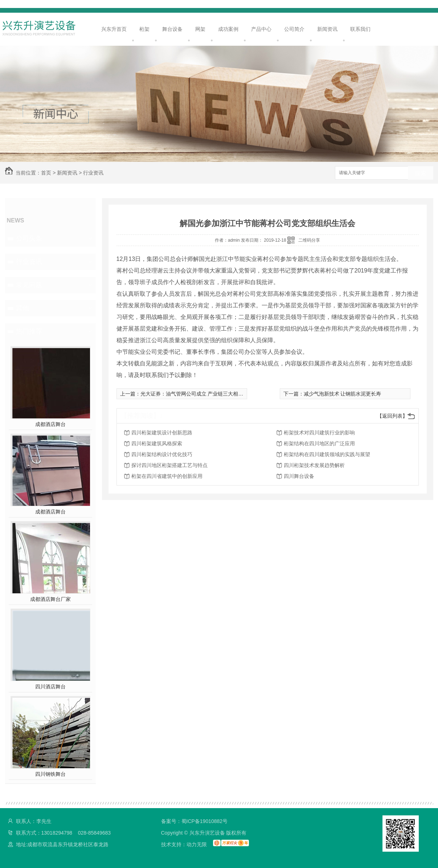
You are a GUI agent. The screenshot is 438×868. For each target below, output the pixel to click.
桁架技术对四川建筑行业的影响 (319, 433)
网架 (200, 29)
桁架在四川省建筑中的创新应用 (167, 476)
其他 (22, 308)
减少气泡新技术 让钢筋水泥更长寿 (343, 394)
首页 (46, 173)
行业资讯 (93, 173)
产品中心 (261, 29)
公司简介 (294, 29)
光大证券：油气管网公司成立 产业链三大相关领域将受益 (205, 394)
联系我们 (360, 29)
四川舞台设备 (299, 476)
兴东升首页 (114, 29)
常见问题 (29, 285)
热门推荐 (29, 331)
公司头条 (29, 238)
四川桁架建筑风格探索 (157, 443)
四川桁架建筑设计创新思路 (162, 433)
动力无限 (197, 844)
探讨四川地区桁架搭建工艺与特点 (169, 465)
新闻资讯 (327, 29)
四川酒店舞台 (50, 687)
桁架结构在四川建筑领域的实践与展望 (327, 454)
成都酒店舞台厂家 (50, 599)
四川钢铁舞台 (50, 774)
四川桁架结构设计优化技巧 (162, 454)
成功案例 (228, 29)
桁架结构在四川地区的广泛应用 (319, 443)
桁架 (144, 29)
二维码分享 (309, 240)
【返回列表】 (392, 416)
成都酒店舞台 (50, 424)
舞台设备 (172, 29)
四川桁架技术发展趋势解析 (314, 465)
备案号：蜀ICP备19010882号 (195, 821)
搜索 (421, 173)
